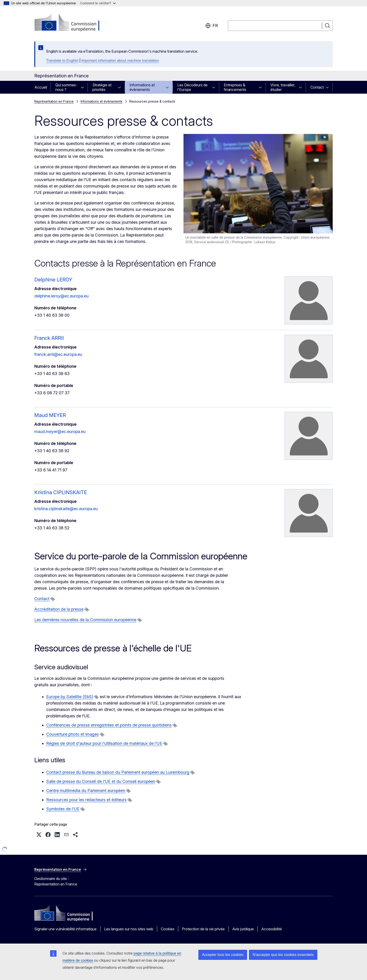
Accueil (41, 87)
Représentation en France (54, 101)
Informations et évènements (142, 87)
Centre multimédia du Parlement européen (86, 791)
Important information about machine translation (120, 61)
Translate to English (62, 61)
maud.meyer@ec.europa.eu (60, 431)
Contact (317, 87)
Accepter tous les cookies (223, 955)
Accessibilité (272, 929)
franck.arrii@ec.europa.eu (58, 354)
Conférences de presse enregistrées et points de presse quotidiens (109, 725)
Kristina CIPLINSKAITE (61, 492)
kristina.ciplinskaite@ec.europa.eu (66, 509)
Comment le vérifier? (98, 3)
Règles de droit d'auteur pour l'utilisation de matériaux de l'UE (104, 743)
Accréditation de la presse (59, 609)
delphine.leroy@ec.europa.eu (61, 296)
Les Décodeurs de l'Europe (192, 87)
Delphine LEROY (53, 280)
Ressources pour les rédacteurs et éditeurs (86, 800)
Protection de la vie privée (203, 929)
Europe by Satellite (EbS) (70, 697)
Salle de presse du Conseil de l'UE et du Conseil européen (101, 781)
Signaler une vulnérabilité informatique (65, 929)
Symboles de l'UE (63, 809)
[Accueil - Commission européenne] (71, 23)
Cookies (168, 929)
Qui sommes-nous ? (66, 87)
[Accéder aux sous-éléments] (84, 87)
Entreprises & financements (235, 87)
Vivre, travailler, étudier (283, 87)
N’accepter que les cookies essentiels (283, 955)
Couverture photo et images (73, 734)
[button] (39, 835)
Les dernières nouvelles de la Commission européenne (85, 620)
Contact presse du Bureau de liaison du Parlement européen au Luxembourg (118, 772)
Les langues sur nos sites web (129, 929)
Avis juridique (243, 929)
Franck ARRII (49, 338)
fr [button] (212, 26)
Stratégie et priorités (102, 87)
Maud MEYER (50, 415)
